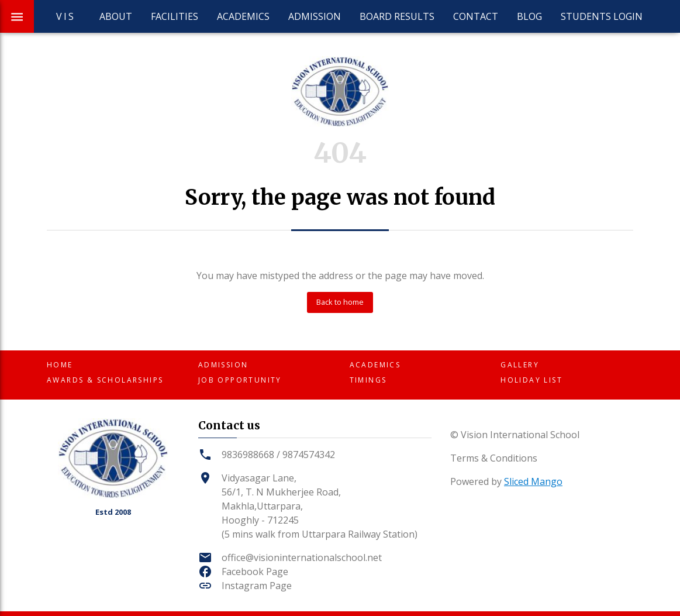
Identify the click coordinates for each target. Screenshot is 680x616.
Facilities (175, 16)
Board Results (397, 16)
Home (60, 365)
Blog (529, 16)
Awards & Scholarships (105, 380)
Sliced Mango (533, 481)
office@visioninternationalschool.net (302, 558)
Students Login (602, 16)
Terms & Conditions (494, 458)
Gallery (520, 365)
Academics (243, 16)
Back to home (340, 302)
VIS (66, 16)
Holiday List (531, 380)
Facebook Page (255, 572)
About (116, 16)
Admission (315, 16)
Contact (476, 16)
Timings (368, 380)
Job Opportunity (240, 380)
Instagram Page (257, 586)
